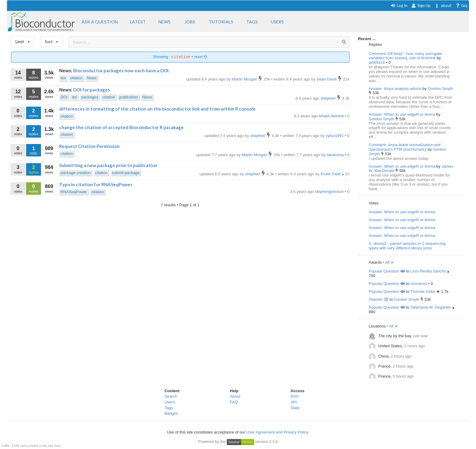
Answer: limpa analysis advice (395, 89)
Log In (399, 5)
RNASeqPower (74, 192)
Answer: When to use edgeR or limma (402, 114)
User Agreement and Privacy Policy (277, 432)
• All (388, 262)
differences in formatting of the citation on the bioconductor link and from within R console (157, 109)
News (92, 78)
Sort (51, 40)
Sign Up (421, 5)
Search (171, 396)
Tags (169, 408)
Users (170, 402)
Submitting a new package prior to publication (108, 165)
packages (90, 97)
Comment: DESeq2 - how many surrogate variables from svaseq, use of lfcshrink (405, 56)
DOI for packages (92, 90)
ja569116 (377, 62)
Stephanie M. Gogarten (431, 307)
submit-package (126, 173)
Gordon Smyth (440, 89)
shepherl (329, 98)
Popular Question (387, 271)
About (235, 396)
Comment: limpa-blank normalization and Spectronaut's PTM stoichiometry (405, 147)
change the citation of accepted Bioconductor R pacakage (121, 127)
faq (461, 5)
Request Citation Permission (89, 146)
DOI (64, 97)
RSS (295, 396)
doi (63, 78)
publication (129, 97)
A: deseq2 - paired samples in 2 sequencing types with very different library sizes (407, 246)
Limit (23, 40)
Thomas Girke (423, 291)
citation (76, 78)
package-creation (76, 173)
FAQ (234, 402)
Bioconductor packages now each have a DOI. (121, 70)
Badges (171, 413)
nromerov (419, 284)
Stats (295, 408)
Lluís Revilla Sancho (428, 271)
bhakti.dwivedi (332, 116)
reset (201, 57)
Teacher (379, 299)
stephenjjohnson (330, 192)
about (443, 5)
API (294, 402)
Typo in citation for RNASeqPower (96, 184)
